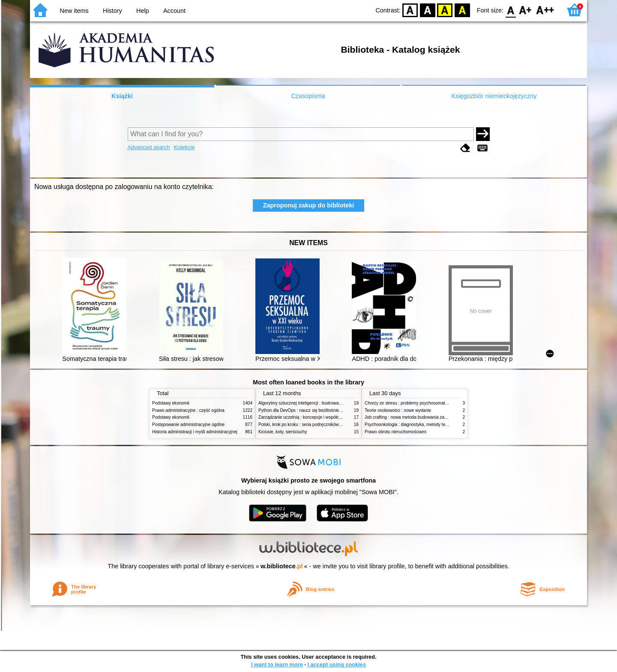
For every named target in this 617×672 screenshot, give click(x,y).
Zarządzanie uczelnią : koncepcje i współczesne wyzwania (314, 417)
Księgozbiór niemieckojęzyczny (494, 96)
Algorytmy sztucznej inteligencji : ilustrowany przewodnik (312, 403)
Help (143, 11)
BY (462, 10)
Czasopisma (308, 96)
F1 (526, 10)
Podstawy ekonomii (171, 403)
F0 (511, 10)
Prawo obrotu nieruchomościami (395, 432)
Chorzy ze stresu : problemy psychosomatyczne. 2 (413, 403)
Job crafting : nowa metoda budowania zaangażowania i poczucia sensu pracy (440, 417)
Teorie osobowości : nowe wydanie (398, 410)
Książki (122, 96)
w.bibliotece (282, 566)
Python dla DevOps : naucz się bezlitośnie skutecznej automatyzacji (323, 410)
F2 (545, 10)
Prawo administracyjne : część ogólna (188, 410)
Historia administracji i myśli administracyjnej (195, 432)
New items (74, 11)
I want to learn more (277, 664)
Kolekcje (184, 147)
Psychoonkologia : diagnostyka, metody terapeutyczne (417, 424)
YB (445, 10)
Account (174, 11)
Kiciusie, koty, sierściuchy (283, 432)
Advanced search (149, 147)
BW (428, 10)
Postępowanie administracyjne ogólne (188, 424)
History (112, 11)
